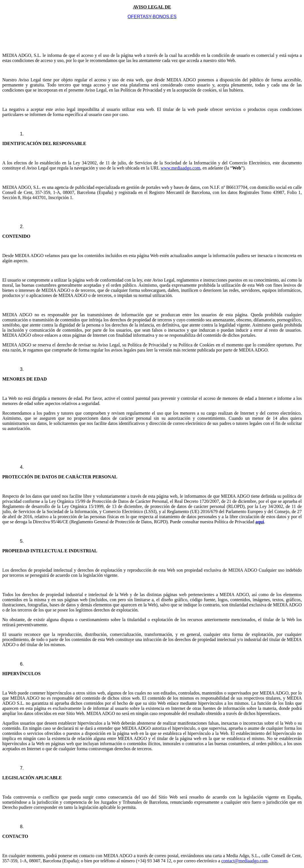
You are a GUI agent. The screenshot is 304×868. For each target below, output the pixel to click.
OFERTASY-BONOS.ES (152, 17)
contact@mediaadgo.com (244, 861)
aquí (260, 522)
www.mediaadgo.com (180, 168)
